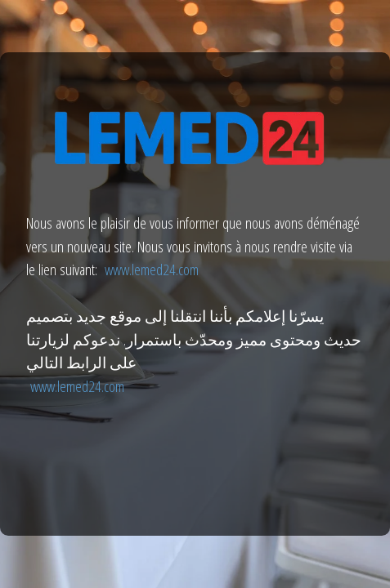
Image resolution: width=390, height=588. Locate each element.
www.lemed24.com (152, 269)
